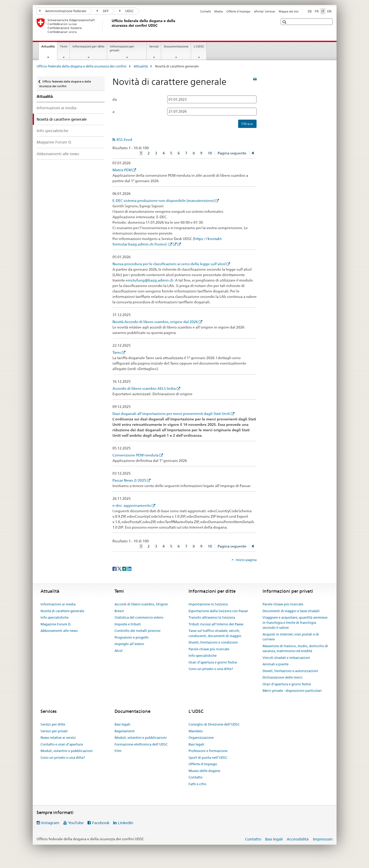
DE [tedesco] (310, 11)
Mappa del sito (289, 11)
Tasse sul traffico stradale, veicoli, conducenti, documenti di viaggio (215, 633)
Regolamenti (125, 731)
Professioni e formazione (208, 751)
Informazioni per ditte (89, 46)
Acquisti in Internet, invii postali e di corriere (291, 637)
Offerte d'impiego (239, 11)
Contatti (205, 11)
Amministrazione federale (63, 11)
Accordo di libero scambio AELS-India (144, 388)
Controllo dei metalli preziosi (137, 631)
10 (210, 153)
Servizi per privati (54, 731)
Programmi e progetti (132, 637)
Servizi (154, 46)
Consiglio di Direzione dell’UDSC (214, 724)
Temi (64, 46)
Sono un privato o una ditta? (211, 669)
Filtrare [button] (247, 124)
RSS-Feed (124, 140)
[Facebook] (115, 568)
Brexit (119, 611)
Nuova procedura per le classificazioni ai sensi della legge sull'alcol (169, 264)
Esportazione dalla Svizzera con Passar (218, 611)
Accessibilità (298, 839)
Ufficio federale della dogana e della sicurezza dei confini (82, 66)
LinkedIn (126, 823)
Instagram (50, 823)
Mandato (196, 731)
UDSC (127, 11)
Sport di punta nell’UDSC (208, 757)
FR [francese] (317, 11)
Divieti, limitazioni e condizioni (213, 642)
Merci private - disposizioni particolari (292, 691)
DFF (103, 11)
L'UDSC (199, 46)
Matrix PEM (122, 170)
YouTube (76, 823)
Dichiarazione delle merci (283, 677)
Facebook (101, 823)
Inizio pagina (246, 560)
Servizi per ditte (53, 724)
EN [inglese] (329, 11)
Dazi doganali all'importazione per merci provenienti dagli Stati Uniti (171, 414)
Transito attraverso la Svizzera (212, 617)
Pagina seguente (232, 153)
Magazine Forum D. (54, 142)
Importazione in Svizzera (208, 604)
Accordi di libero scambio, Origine (141, 604)
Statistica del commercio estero (139, 617)
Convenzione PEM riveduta (136, 455)
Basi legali (122, 724)
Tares (117, 352)
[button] (285, 22)
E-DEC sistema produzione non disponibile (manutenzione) (163, 201)
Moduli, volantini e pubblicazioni (67, 751)
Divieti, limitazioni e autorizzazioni (290, 671)
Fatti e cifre (197, 784)
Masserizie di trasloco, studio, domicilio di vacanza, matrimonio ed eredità (295, 648)
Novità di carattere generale (62, 611)
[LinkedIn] (129, 568)
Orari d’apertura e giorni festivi (213, 662)
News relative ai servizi (58, 737)
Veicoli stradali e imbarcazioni (286, 658)
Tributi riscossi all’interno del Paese (216, 624)
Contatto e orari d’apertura (62, 744)
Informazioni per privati (122, 48)
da (115, 99)
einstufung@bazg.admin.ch (150, 280)
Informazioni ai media (56, 108)
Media (219, 11)
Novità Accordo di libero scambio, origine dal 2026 (155, 322)
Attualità (49, 48)
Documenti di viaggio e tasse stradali (291, 611)
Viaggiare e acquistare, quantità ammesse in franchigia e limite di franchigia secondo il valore (295, 622)
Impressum (323, 839)
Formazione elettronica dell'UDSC (141, 744)
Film (118, 751)
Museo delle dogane (204, 771)
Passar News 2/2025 (129, 480)
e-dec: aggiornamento (132, 505)
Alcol (119, 651)
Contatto (196, 777)
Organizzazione (201, 737)
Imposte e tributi (128, 624)
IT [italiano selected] (323, 11)
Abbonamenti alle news (58, 154)
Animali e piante (276, 664)
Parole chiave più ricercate (209, 649)
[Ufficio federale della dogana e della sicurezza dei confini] (111, 26)
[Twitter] (120, 568)
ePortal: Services (264, 11)
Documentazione (176, 46)
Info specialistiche (52, 131)
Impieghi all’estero (129, 644)
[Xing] (125, 568)
